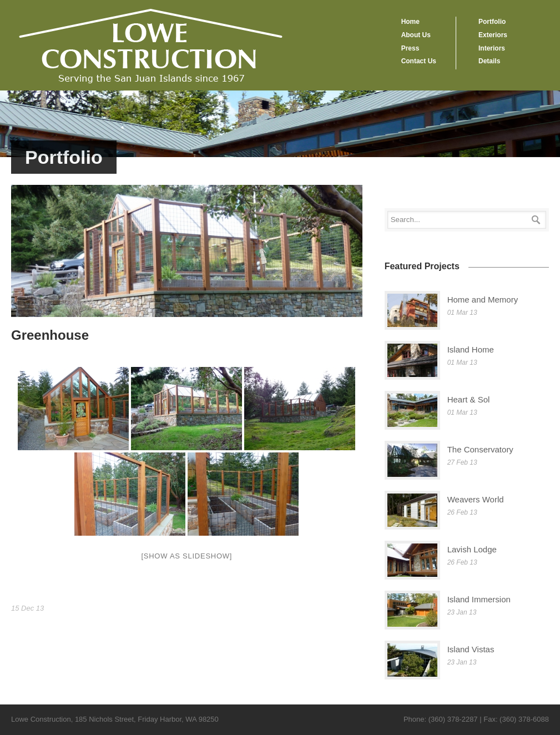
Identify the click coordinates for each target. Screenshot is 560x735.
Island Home (471, 349)
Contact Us (419, 61)
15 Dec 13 (27, 608)
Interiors (492, 48)
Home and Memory (483, 299)
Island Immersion (479, 599)
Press (410, 48)
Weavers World (476, 499)
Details (489, 61)
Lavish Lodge (472, 549)
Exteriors (493, 35)
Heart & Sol (469, 399)
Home (410, 22)
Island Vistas (471, 649)
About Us (416, 35)
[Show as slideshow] (186, 556)
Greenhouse (50, 335)
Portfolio (492, 22)
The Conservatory (480, 449)
